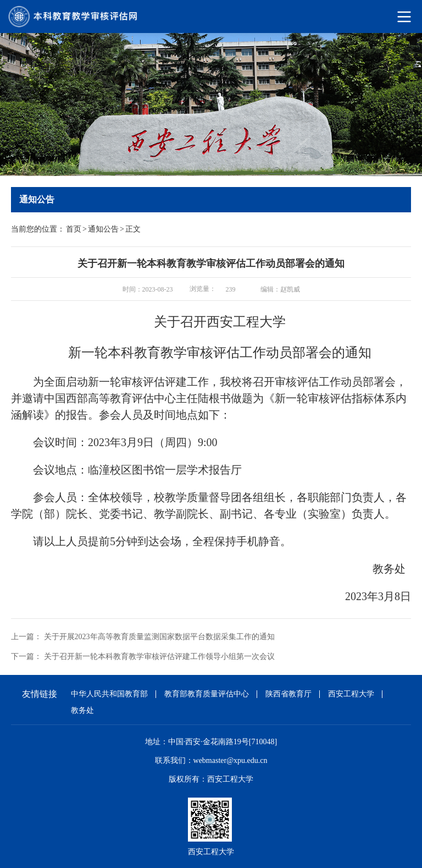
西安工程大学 (351, 694)
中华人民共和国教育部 (109, 694)
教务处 (82, 710)
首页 (74, 229)
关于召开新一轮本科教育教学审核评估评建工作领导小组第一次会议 (159, 657)
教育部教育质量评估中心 (207, 694)
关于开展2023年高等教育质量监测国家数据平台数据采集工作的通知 (159, 637)
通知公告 (103, 229)
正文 (133, 229)
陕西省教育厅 (288, 694)
